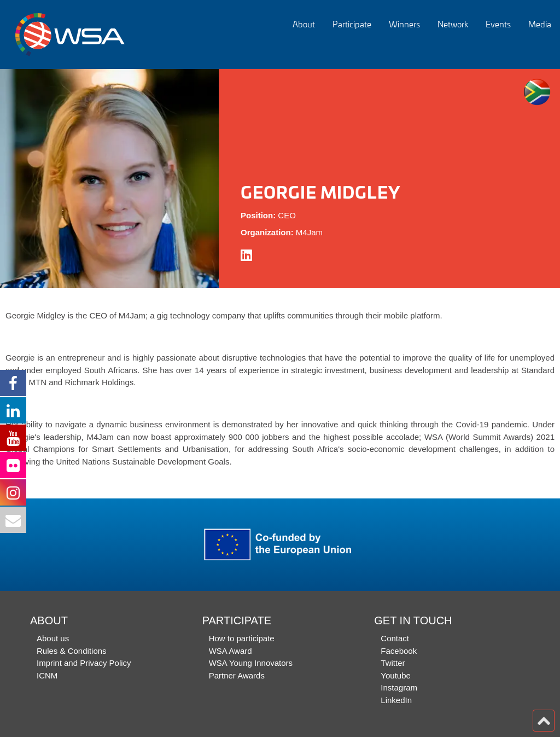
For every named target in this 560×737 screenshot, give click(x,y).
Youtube (396, 675)
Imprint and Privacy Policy (84, 663)
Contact (395, 638)
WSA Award (231, 651)
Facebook (399, 651)
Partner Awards (237, 675)
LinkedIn (396, 700)
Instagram (399, 687)
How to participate (242, 638)
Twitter (393, 663)
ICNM (47, 675)
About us (53, 638)
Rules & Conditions (72, 651)
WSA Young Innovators (251, 663)
